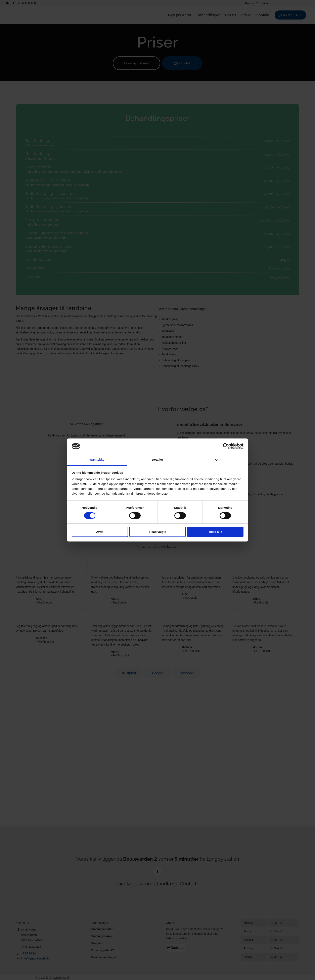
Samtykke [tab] (97, 460)
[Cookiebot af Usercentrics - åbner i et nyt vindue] (226, 446)
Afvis (100, 532)
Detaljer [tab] (157, 460)
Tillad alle (215, 532)
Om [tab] (218, 460)
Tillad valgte (157, 532)
